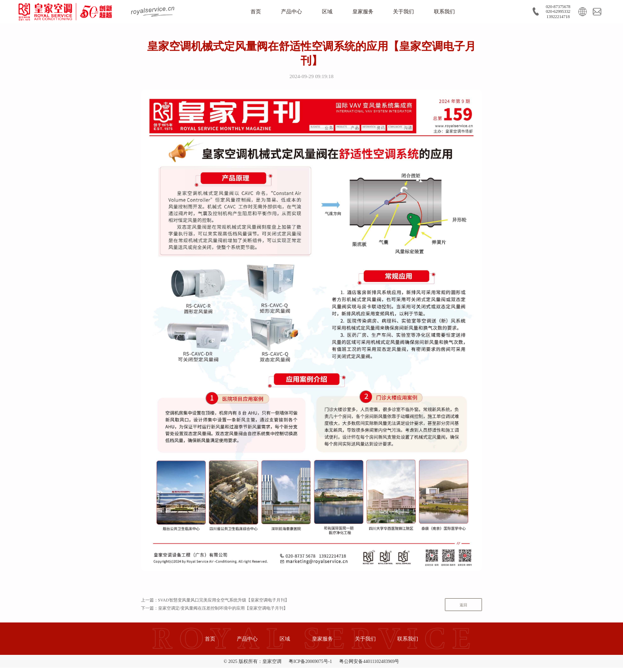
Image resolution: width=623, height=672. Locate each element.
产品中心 (287, 12)
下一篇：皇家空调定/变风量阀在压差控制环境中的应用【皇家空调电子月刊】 (223, 612)
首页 (249, 12)
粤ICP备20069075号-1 (310, 666)
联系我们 (451, 12)
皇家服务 (363, 12)
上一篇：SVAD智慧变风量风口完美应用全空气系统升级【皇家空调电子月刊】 (224, 603)
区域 (325, 12)
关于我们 (407, 12)
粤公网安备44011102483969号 (369, 666)
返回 (461, 608)
